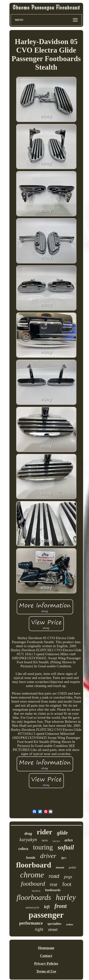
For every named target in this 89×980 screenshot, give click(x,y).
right (39, 929)
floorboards (34, 897)
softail (66, 847)
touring (43, 847)
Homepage (46, 948)
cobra (23, 849)
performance (31, 923)
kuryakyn (28, 840)
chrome (32, 875)
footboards (53, 890)
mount (60, 867)
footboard (33, 884)
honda (31, 858)
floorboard (34, 865)
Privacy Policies (46, 963)
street (53, 930)
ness (45, 840)
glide (62, 833)
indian (70, 924)
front (60, 906)
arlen (69, 840)
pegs (68, 877)
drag (28, 833)
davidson (36, 891)
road (54, 876)
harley (66, 897)
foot (67, 884)
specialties (54, 924)
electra (56, 841)
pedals (73, 867)
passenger (46, 915)
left (47, 907)
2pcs (64, 858)
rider (44, 832)
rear (54, 884)
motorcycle (32, 907)
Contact (46, 956)
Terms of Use (46, 971)
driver (48, 856)
